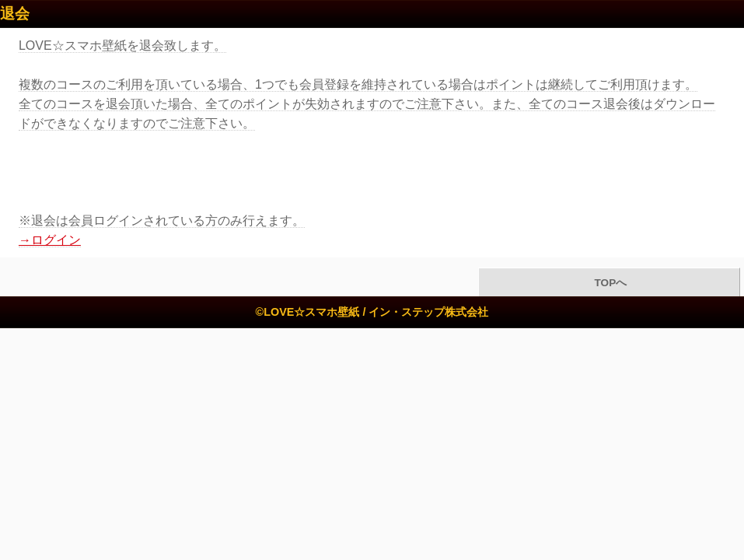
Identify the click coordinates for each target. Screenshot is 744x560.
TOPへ (609, 283)
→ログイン (50, 240)
